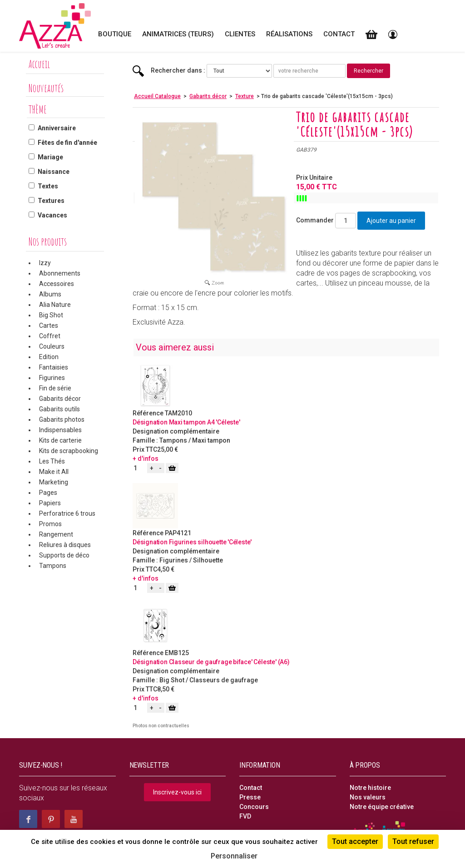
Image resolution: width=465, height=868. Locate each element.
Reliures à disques (65, 545)
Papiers (50, 503)
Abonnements (60, 273)
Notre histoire (370, 788)
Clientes (240, 34)
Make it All (54, 472)
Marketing (54, 482)
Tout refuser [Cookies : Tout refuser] (413, 841)
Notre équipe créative (382, 807)
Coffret (50, 336)
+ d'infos (146, 459)
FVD (245, 816)
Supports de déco (64, 555)
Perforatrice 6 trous (67, 513)
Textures (51, 201)
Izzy (45, 263)
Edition (49, 357)
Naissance (54, 172)
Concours (254, 807)
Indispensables (60, 430)
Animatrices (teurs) (178, 34)
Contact (339, 34)
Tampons (53, 566)
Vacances (52, 215)
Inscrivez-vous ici (177, 792)
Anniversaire (57, 128)
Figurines (52, 378)
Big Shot (51, 315)
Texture (245, 96)
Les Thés (52, 461)
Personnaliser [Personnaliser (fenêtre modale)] (234, 856)
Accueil (39, 64)
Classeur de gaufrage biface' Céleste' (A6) (229, 662)
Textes (48, 186)
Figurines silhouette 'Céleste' (210, 542)
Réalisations (289, 34)
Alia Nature (55, 305)
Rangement (56, 534)
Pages (48, 493)
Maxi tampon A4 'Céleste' (205, 422)
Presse (250, 797)
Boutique (115, 34)
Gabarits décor (60, 399)
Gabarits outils (59, 409)
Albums (50, 294)
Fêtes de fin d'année (67, 143)
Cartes (49, 325)
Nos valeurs (368, 797)
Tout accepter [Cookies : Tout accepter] (355, 841)
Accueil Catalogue (157, 96)
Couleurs (52, 346)
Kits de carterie (60, 440)
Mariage (50, 157)
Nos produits (48, 242)
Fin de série (55, 388)
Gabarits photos (62, 419)
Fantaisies (54, 367)
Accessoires (57, 284)
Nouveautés (46, 88)
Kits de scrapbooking (69, 451)
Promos (50, 524)
